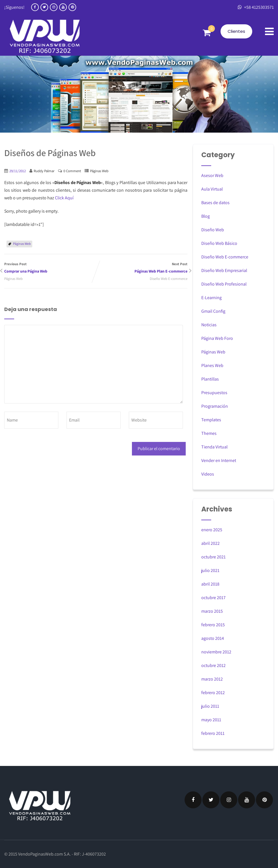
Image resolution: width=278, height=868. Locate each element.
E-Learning (211, 298)
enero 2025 (212, 530)
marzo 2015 (212, 611)
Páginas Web (99, 171)
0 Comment (72, 171)
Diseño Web (213, 230)
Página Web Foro (217, 338)
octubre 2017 (213, 598)
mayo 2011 (211, 720)
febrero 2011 (213, 733)
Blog (206, 216)
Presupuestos (214, 393)
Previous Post (50, 268)
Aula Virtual (212, 189)
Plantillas (210, 379)
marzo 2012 (212, 679)
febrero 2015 (213, 625)
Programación (215, 406)
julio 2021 (210, 570)
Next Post (142, 268)
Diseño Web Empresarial (224, 270)
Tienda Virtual (214, 447)
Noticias (209, 325)
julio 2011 (210, 706)
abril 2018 (210, 584)
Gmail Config (213, 311)
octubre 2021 (213, 557)
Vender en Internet (219, 460)
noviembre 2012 (216, 652)
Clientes (236, 31)
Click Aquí (64, 198)
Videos (208, 474)
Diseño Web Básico (219, 243)
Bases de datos (215, 203)
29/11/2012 (18, 171)
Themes (209, 433)
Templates (211, 420)
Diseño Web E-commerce (169, 279)
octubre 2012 (213, 665)
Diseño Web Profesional (224, 284)
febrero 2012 (213, 693)
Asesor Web (212, 175)
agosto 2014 (213, 638)
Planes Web (212, 365)
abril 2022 (210, 543)
